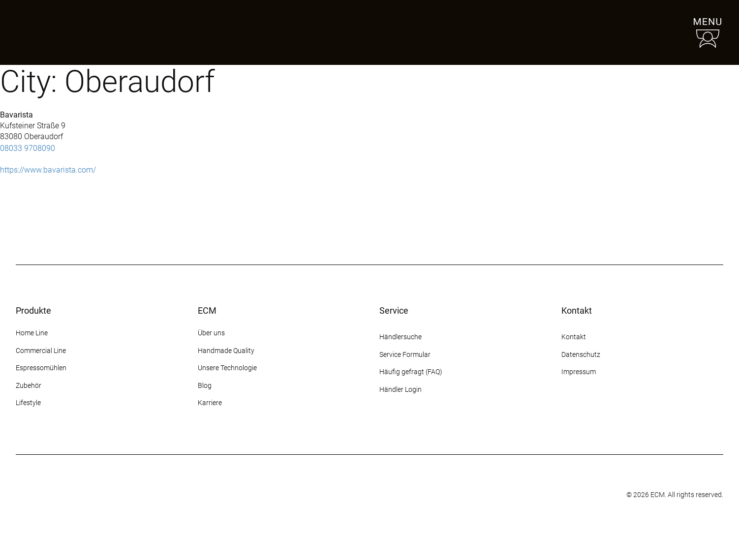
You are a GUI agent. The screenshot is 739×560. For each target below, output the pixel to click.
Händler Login (400, 389)
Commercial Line (41, 351)
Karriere (210, 403)
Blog (205, 385)
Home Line (32, 333)
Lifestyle (28, 403)
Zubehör (29, 385)
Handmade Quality (226, 351)
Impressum (579, 372)
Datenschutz (581, 354)
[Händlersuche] (643, 32)
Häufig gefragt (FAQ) (411, 372)
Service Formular (405, 354)
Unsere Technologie (227, 368)
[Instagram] (567, 409)
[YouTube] (620, 409)
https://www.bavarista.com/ (48, 170)
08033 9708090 (28, 148)
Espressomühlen (41, 368)
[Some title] (346, 495)
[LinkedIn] (638, 409)
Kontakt (574, 337)
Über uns (211, 333)
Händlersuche (400, 337)
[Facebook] (585, 409)
